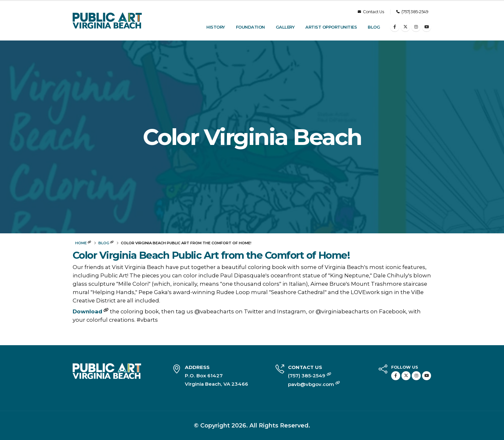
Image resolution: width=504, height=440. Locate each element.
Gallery (285, 27)
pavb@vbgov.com (314, 384)
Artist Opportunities (331, 27)
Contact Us (371, 12)
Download (87, 311)
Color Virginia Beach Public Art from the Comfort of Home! (211, 255)
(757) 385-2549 (412, 12)
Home (81, 243)
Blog (374, 27)
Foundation (250, 27)
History (216, 27)
